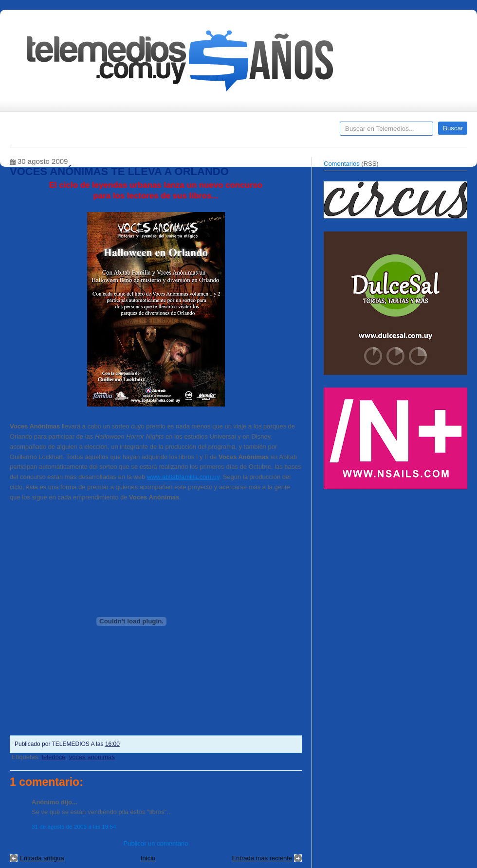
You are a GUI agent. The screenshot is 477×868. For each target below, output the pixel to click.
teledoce (53, 757)
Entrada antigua (42, 858)
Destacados (49, 132)
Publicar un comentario (156, 843)
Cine (201, 132)
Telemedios (303, 132)
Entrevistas (135, 132)
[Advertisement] (397, 563)
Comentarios (342, 164)
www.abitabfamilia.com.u (182, 477)
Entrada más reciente (262, 858)
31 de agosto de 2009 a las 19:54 (74, 826)
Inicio (148, 858)
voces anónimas (92, 757)
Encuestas (243, 132)
